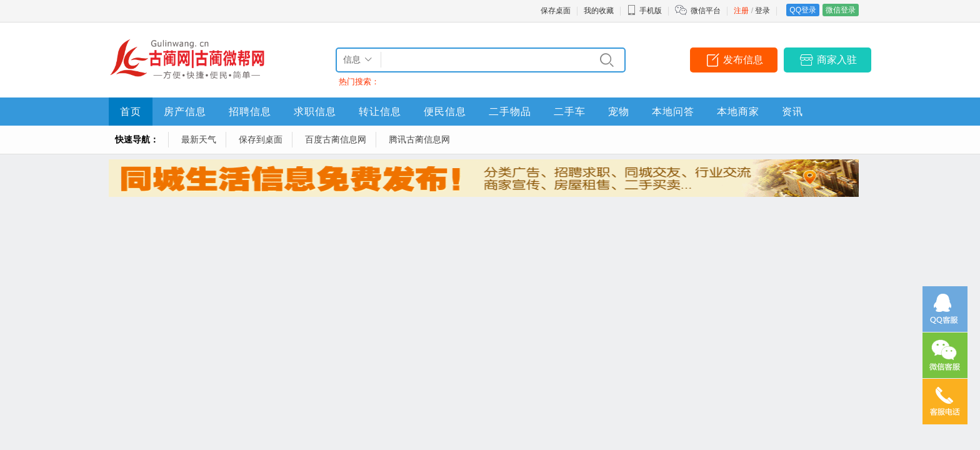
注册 (741, 11)
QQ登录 (803, 10)
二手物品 (510, 112)
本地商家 (738, 112)
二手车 (570, 112)
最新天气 (199, 139)
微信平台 (706, 11)
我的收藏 (599, 11)
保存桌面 (556, 11)
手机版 (644, 11)
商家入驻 (837, 60)
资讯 (792, 112)
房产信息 (185, 112)
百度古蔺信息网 (336, 139)
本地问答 (673, 112)
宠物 (619, 112)
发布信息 (743, 60)
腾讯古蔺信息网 (419, 139)
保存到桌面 (261, 139)
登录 (762, 11)
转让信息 (380, 112)
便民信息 (445, 112)
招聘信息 (250, 112)
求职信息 (315, 112)
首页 (131, 112)
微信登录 (841, 10)
